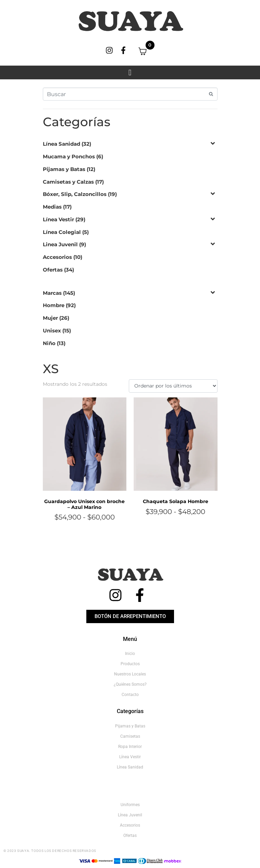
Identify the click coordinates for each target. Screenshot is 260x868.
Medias (52, 207)
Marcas (52, 293)
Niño (49, 343)
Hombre (54, 305)
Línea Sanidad (61, 144)
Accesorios (57, 257)
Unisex (52, 331)
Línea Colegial (62, 232)
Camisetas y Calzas (68, 182)
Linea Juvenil (60, 244)
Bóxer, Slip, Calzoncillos (75, 194)
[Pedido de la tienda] (173, 386)
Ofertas (53, 270)
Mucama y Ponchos (69, 156)
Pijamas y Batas (64, 169)
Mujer (50, 318)
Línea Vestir (58, 219)
